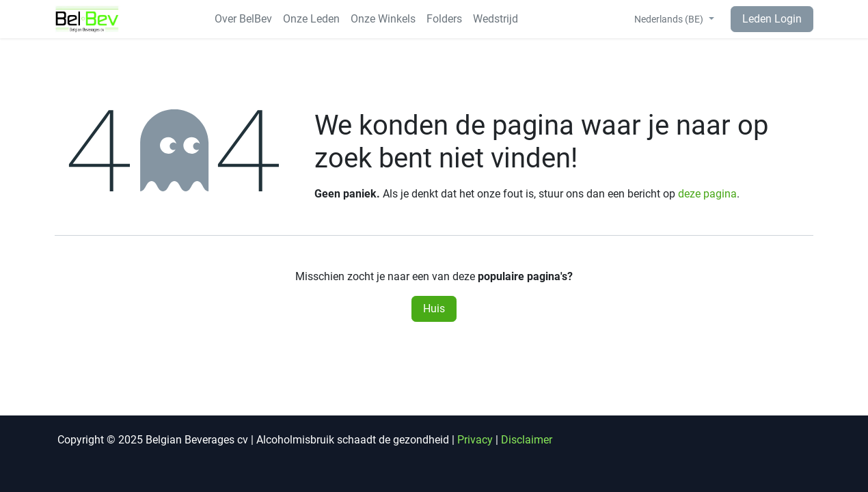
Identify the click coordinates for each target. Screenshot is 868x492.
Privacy (475, 440)
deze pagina (707, 194)
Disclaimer (527, 440)
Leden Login (772, 19)
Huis (434, 309)
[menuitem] (243, 19)
